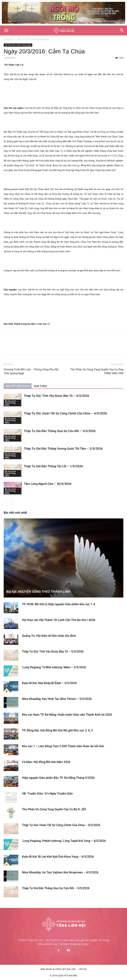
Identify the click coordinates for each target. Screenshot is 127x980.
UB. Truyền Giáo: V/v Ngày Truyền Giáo (47, 794)
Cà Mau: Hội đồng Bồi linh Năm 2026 (46, 762)
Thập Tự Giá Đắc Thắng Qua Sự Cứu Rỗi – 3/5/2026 (60, 431)
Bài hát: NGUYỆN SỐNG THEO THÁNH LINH (38, 592)
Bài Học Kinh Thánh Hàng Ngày (33, 39)
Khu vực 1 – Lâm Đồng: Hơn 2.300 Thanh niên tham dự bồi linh (63, 746)
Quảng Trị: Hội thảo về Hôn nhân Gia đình (49, 636)
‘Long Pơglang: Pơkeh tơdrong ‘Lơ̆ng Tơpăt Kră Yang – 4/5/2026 (64, 841)
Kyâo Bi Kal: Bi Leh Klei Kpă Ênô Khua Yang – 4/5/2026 (58, 857)
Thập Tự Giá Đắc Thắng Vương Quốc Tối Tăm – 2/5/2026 (63, 449)
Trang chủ (9, 39)
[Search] (122, 30)
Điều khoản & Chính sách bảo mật (58, 969)
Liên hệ (83, 969)
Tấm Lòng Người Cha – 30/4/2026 (48, 484)
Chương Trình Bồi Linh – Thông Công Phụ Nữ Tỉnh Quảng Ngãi (31, 371)
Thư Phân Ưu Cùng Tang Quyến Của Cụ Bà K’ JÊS (54, 809)
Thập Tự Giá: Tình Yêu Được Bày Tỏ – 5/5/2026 (57, 396)
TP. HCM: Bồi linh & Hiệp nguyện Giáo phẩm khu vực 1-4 (59, 604)
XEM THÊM (40, 386)
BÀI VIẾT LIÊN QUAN (18, 386)
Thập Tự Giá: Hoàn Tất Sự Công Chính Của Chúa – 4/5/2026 (65, 413)
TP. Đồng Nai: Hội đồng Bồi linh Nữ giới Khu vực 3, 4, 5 (57, 730)
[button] (6, 30)
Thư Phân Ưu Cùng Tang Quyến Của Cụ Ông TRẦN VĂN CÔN (97, 371)
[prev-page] (6, 502)
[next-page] (12, 502)
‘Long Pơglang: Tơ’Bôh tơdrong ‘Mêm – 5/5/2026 (54, 667)
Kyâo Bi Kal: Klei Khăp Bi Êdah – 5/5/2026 (49, 683)
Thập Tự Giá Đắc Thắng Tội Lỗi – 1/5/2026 (53, 466)
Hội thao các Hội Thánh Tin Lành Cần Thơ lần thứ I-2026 (59, 620)
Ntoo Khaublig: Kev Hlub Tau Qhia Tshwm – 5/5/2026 (57, 699)
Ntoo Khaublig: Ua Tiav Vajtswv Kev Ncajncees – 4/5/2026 (60, 872)
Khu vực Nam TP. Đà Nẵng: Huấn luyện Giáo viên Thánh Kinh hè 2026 (67, 715)
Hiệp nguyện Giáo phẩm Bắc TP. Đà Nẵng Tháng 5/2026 (58, 778)
